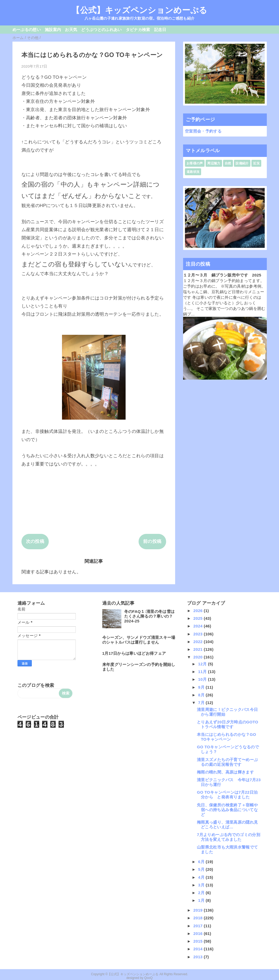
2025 (199, 618)
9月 (202, 687)
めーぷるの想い (27, 30)
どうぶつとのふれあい (101, 30)
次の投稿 (35, 541)
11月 (203, 672)
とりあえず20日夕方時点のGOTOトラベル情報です (227, 724)
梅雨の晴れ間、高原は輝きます (225, 772)
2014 (199, 949)
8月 (202, 695)
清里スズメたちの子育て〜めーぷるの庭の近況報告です (227, 762)
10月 (203, 679)
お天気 (71, 30)
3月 (202, 885)
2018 (199, 918)
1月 (202, 900)
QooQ (148, 978)
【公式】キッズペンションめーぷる (139, 10)
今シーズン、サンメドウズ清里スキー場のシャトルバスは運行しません (139, 640)
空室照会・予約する (203, 131)
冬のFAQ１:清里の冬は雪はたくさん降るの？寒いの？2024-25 (150, 616)
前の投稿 (152, 541)
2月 (202, 893)
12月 (203, 664)
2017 (199, 926)
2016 (199, 933)
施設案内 (53, 30)
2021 (199, 649)
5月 (202, 869)
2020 (199, 657)
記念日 (160, 30)
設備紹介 (242, 163)
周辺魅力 (214, 163)
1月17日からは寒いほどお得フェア (134, 653)
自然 (228, 163)
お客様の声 (195, 163)
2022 (199, 642)
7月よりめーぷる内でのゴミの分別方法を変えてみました (229, 837)
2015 (199, 941)
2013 (199, 957)
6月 (202, 862)
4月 (202, 877)
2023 (199, 634)
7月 (202, 703)
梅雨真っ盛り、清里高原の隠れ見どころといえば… (227, 825)
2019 (199, 910)
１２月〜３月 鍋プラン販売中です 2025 (222, 275)
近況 (256, 163)
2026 (199, 611)
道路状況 (193, 172)
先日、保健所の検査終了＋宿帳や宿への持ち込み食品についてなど (227, 810)
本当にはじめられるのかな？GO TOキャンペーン (226, 737)
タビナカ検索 (138, 30)
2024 (199, 626)
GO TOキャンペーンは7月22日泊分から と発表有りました (227, 795)
